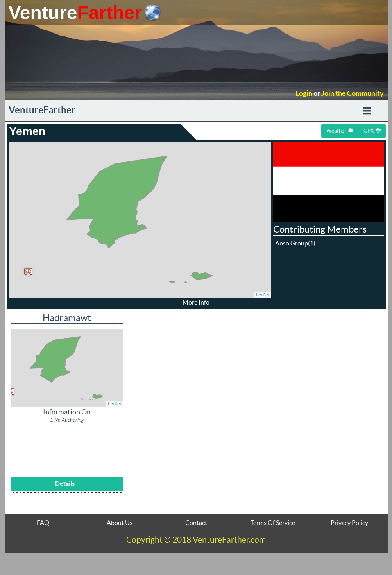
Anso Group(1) (295, 243)
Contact (196, 523)
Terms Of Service (273, 523)
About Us (120, 523)
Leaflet (262, 295)
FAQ (43, 523)
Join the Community (353, 93)
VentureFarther (42, 110)
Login (304, 93)
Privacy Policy (349, 523)
